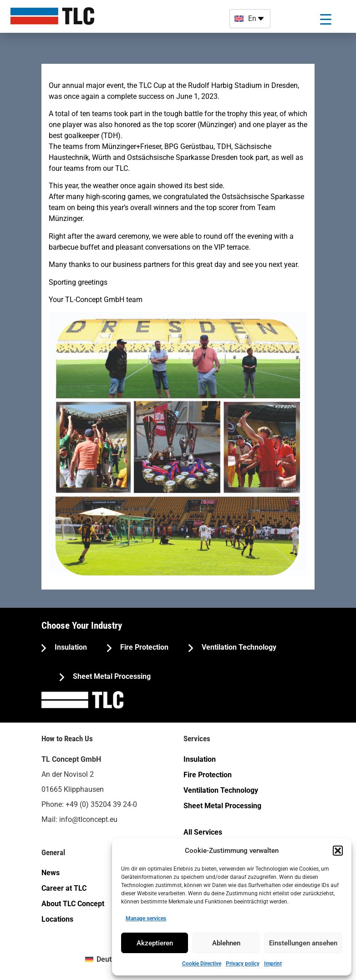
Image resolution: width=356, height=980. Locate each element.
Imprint (273, 964)
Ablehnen (226, 943)
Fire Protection (143, 647)
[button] (338, 851)
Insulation (70, 647)
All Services (203, 832)
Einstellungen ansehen (303, 943)
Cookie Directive (202, 964)
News (51, 873)
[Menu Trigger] (326, 19)
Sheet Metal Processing (111, 676)
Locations (57, 919)
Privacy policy (243, 964)
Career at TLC (64, 888)
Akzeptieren (155, 943)
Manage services (146, 918)
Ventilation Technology (238, 647)
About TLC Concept (73, 904)
